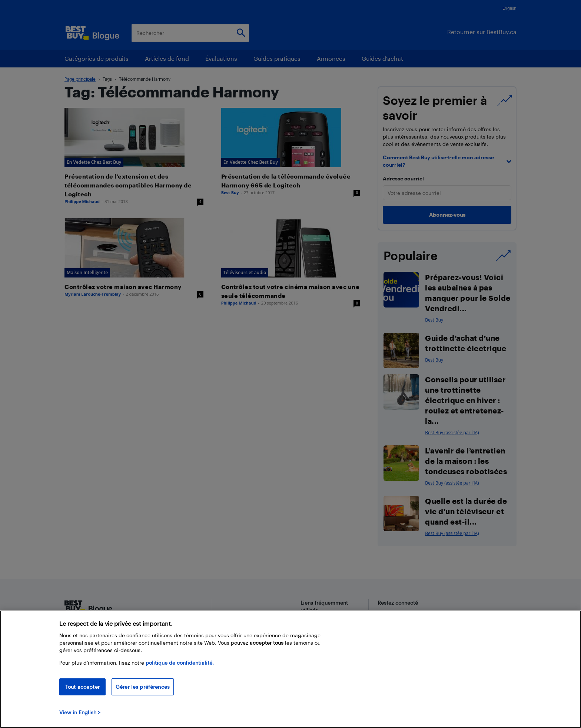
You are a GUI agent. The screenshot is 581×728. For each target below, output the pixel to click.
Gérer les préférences (143, 687)
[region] (290, 669)
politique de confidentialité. (180, 663)
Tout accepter (82, 687)
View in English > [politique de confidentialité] (80, 712)
